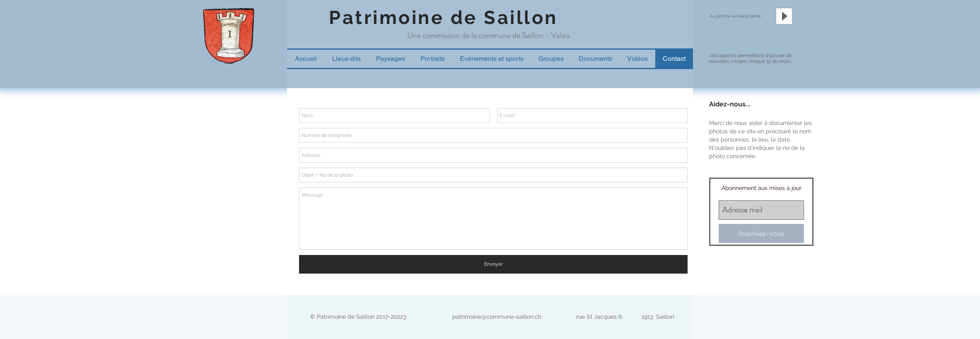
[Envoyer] (493, 264)
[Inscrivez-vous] (761, 233)
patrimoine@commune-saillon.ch (497, 317)
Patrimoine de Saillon (443, 18)
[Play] (784, 16)
